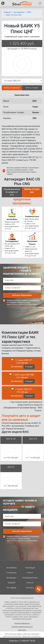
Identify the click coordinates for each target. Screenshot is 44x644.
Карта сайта (22, 630)
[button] (12, 360)
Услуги (30, 573)
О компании (11, 573)
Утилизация (30, 568)
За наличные (17, 367)
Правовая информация (22, 623)
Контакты (30, 588)
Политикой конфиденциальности (20, 307)
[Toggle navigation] (40, 3)
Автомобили (11, 568)
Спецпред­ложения (30, 578)
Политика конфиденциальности (22, 627)
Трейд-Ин (11, 583)
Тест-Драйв (12, 588)
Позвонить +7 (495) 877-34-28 (22, 641)
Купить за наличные (12, 88)
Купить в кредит (32, 88)
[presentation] (21, 320)
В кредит (29, 367)
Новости (30, 583)
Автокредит (11, 578)
